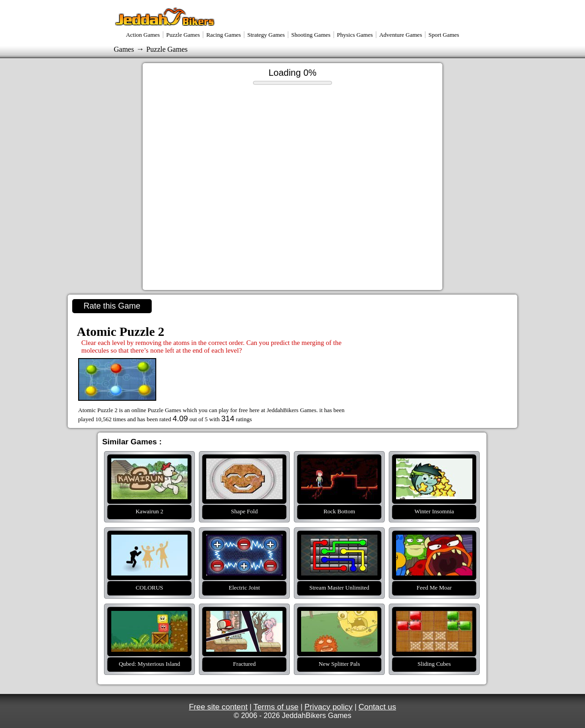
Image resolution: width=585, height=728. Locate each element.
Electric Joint (244, 540)
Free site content (218, 707)
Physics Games (355, 35)
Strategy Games (266, 35)
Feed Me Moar (434, 540)
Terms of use (276, 707)
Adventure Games (401, 35)
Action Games (143, 35)
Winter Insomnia (434, 464)
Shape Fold (244, 464)
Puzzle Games (183, 35)
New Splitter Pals (339, 616)
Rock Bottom (339, 464)
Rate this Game (112, 306)
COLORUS (149, 540)
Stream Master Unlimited (339, 540)
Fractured (244, 616)
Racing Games (223, 35)
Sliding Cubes (434, 616)
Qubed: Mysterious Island (149, 616)
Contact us (377, 707)
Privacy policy (328, 707)
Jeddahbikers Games (165, 16)
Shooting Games (311, 35)
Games (124, 49)
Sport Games (444, 35)
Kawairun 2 (149, 464)
